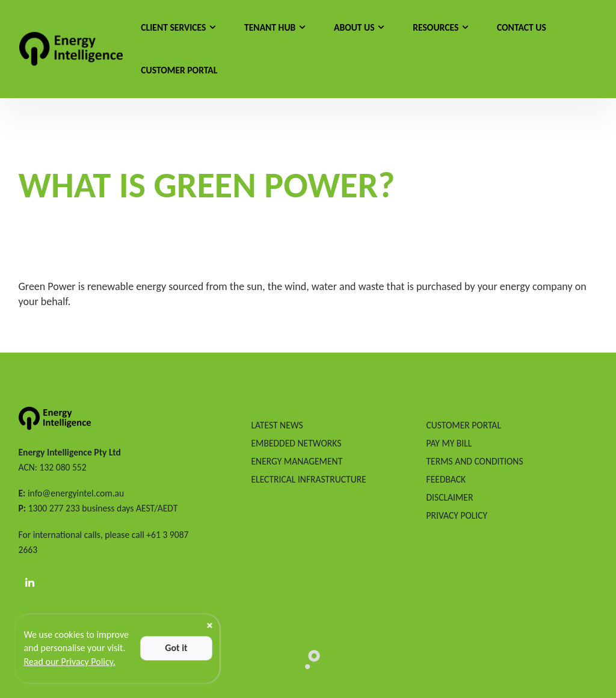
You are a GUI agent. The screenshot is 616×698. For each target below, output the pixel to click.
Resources (436, 27)
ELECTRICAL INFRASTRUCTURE (308, 479)
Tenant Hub (270, 27)
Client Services (173, 27)
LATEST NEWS (277, 425)
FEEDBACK (446, 479)
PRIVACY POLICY (457, 515)
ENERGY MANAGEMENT (297, 461)
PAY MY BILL (449, 443)
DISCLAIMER (449, 497)
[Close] (210, 625)
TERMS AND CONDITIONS (474, 461)
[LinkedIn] (30, 583)
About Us (354, 27)
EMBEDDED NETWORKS (296, 443)
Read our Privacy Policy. (69, 662)
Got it (176, 648)
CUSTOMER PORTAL (463, 425)
